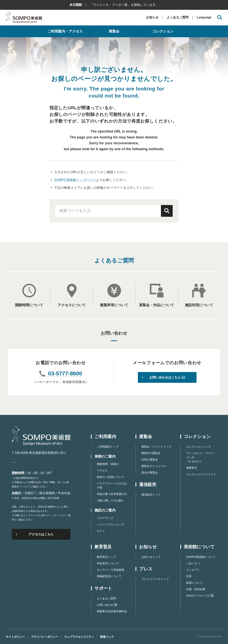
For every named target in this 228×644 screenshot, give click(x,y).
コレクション (163, 31)
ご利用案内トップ (108, 447)
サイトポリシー (15, 637)
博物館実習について (109, 576)
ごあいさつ (193, 563)
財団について (194, 583)
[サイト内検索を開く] (220, 18)
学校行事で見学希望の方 (112, 494)
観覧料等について (114, 305)
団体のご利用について (110, 477)
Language (204, 17)
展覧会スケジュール (154, 466)
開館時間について (29, 305)
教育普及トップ (106, 557)
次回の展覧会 (150, 460)
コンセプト (193, 570)
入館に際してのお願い (110, 500)
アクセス (102, 471)
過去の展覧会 (150, 472)
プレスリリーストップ (155, 579)
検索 (167, 211)
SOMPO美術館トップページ (75, 180)
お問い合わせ (107, 605)
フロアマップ (105, 518)
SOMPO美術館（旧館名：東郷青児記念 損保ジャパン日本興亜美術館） (24, 18)
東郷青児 (192, 468)
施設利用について (199, 305)
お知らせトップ (151, 557)
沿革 (189, 576)
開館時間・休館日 (108, 464)
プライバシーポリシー (45, 637)
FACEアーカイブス (200, 596)
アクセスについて (72, 305)
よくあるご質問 (178, 17)
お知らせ (152, 17)
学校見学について (108, 563)
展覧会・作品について (157, 305)
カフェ (101, 531)
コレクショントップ (198, 447)
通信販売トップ (151, 495)
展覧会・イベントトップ (156, 447)
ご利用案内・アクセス (65, 31)
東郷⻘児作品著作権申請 (112, 611)
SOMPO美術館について (201, 557)
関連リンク (107, 637)
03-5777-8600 (65, 374)
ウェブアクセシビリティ (79, 637)
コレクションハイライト (201, 474)
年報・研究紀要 (196, 589)
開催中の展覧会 (151, 453)
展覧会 (114, 31)
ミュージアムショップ (110, 524)
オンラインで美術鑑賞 (110, 570)
